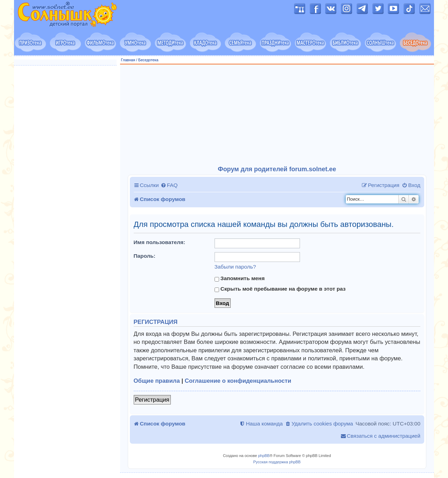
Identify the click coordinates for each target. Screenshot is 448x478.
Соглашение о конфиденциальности (238, 381)
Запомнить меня (240, 278)
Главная (128, 60)
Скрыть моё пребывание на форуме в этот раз (280, 289)
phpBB (264, 456)
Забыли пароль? (235, 267)
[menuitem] (169, 185)
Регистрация (152, 400)
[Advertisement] (277, 115)
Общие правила (157, 381)
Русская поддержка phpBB (277, 462)
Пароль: (145, 256)
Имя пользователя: (160, 242)
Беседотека (148, 60)
